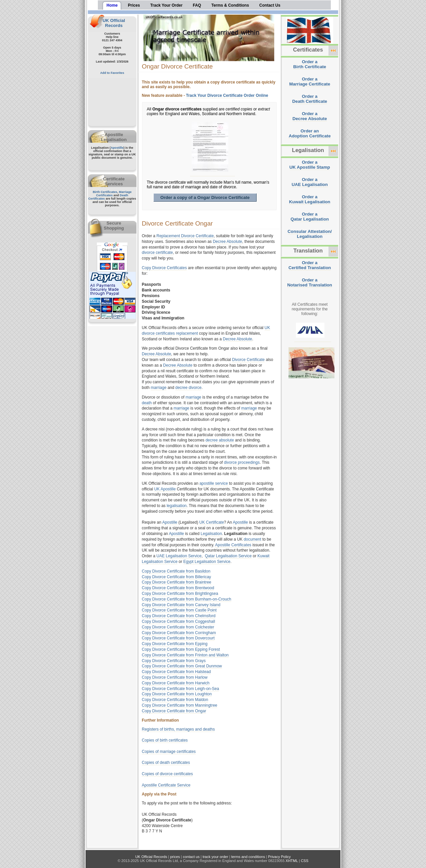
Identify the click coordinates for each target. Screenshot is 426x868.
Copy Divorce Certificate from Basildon (176, 571)
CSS (305, 861)
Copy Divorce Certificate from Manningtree (180, 705)
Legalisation (211, 534)
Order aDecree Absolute (310, 116)
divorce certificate (157, 253)
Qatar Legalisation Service (228, 556)
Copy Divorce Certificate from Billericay (176, 577)
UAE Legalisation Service (179, 556)
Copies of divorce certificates (167, 774)
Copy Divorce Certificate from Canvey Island (181, 605)
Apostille (117, 148)
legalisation (177, 506)
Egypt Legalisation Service (207, 562)
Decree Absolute (227, 242)
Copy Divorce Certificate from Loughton (177, 694)
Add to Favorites (112, 73)
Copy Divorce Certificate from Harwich (176, 683)
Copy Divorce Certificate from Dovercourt (178, 638)
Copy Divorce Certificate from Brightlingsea (180, 594)
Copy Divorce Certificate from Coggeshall (178, 621)
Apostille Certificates (233, 545)
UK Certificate (212, 522)
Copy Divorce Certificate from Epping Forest (181, 649)
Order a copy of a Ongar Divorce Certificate (205, 197)
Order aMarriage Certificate (310, 82)
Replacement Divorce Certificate (185, 236)
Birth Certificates (105, 192)
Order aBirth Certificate (310, 64)
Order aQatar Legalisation (310, 217)
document (252, 539)
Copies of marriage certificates (169, 752)
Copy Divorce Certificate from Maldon (175, 700)
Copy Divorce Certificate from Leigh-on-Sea (180, 689)
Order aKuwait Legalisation (310, 199)
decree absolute (219, 440)
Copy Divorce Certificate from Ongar (174, 711)
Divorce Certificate (248, 360)
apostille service (213, 483)
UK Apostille (165, 489)
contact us (191, 857)
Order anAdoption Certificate (310, 133)
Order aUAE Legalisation (310, 182)
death (147, 403)
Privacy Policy (279, 857)
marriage (159, 388)
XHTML (292, 861)
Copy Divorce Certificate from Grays (174, 661)
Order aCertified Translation (310, 265)
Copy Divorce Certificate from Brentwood (178, 588)
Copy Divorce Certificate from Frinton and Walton (185, 655)
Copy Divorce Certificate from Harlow (175, 677)
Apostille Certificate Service (166, 785)
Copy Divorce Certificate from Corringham (179, 633)
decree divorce (189, 388)
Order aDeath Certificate (310, 99)
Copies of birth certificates (165, 740)
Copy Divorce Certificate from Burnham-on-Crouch (187, 599)
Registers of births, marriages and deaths (178, 729)
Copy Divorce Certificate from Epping (175, 644)
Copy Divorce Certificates (164, 268)
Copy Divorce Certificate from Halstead (176, 672)
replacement (187, 333)
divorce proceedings (242, 462)
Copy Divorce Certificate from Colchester (178, 627)
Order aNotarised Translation (310, 282)
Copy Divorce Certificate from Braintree (177, 582)
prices (175, 857)
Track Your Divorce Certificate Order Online (227, 95)
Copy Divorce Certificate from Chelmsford (179, 616)
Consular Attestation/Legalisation (310, 234)
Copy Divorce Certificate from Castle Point (179, 610)
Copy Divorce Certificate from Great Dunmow (182, 666)
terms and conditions (248, 857)
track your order (215, 857)
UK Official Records (114, 23)
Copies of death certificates (166, 763)
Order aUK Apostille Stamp (310, 165)
